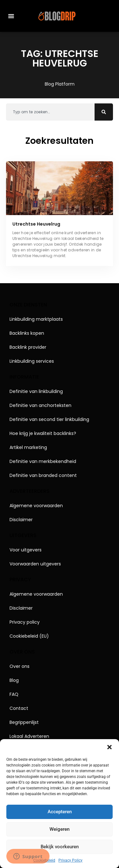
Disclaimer (21, 520)
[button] (109, 747)
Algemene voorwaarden (36, 506)
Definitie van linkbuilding (36, 391)
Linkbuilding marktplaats (36, 319)
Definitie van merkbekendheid (43, 461)
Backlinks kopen (27, 333)
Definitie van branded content (43, 475)
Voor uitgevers (26, 550)
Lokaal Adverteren (29, 736)
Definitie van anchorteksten (40, 405)
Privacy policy (25, 622)
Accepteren (60, 812)
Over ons (20, 666)
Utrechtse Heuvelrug (36, 224)
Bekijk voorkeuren (60, 847)
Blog (14, 680)
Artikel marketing (28, 447)
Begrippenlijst (24, 722)
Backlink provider (28, 347)
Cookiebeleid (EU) (29, 636)
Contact (19, 708)
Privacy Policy (70, 860)
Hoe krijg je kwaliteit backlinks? (43, 433)
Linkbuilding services (32, 361)
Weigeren (60, 829)
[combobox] (50, 112)
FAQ (14, 694)
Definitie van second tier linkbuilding (49, 419)
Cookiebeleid (44, 860)
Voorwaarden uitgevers (35, 564)
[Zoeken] (104, 112)
